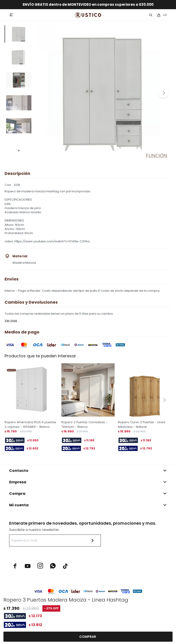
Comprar (88, 637)
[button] (163, 93)
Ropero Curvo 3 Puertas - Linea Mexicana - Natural (142, 424)
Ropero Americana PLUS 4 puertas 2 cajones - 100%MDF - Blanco (30, 424)
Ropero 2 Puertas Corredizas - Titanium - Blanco (84, 424)
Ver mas (11, 321)
